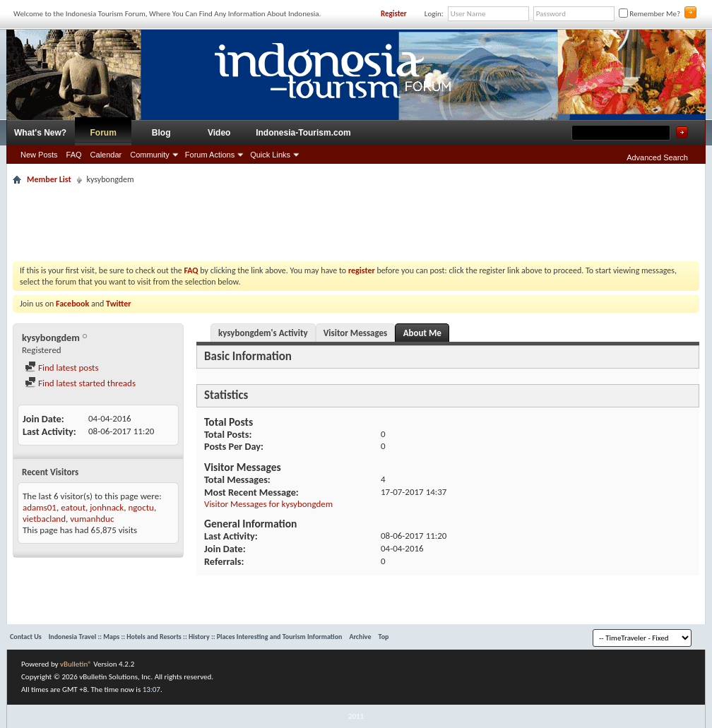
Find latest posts (62, 368)
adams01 (40, 507)
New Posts (39, 155)
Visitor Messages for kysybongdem (268, 504)
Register (394, 14)
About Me (422, 333)
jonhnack (107, 507)
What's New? (40, 133)
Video (219, 133)
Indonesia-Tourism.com (303, 133)
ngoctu (141, 507)
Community (150, 155)
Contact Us (26, 637)
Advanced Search (657, 157)
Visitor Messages (356, 333)
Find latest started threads (80, 383)
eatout (73, 507)
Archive (360, 637)
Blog (161, 133)
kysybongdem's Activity (263, 333)
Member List (49, 179)
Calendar (106, 155)
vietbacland (44, 519)
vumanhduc (92, 519)
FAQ (74, 155)
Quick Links (270, 155)
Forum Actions (210, 155)
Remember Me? (649, 14)
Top (384, 637)
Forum (103, 133)
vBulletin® (76, 664)
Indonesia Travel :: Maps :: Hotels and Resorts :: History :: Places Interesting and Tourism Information (196, 637)
